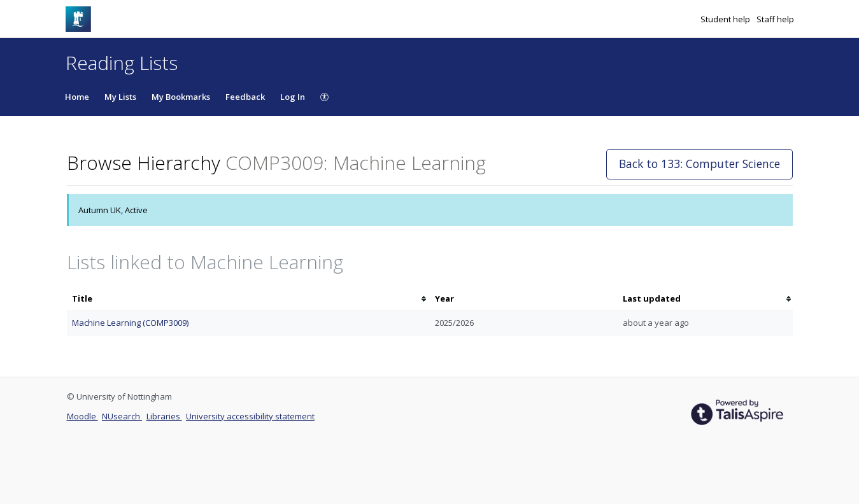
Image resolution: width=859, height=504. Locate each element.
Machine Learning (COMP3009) (130, 323)
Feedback (245, 97)
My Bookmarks (181, 97)
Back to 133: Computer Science (699, 164)
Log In (293, 97)
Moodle (82, 416)
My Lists (120, 97)
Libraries (164, 416)
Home (77, 97)
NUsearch (122, 416)
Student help (726, 19)
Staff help (775, 19)
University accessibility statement (250, 416)
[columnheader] (248, 299)
